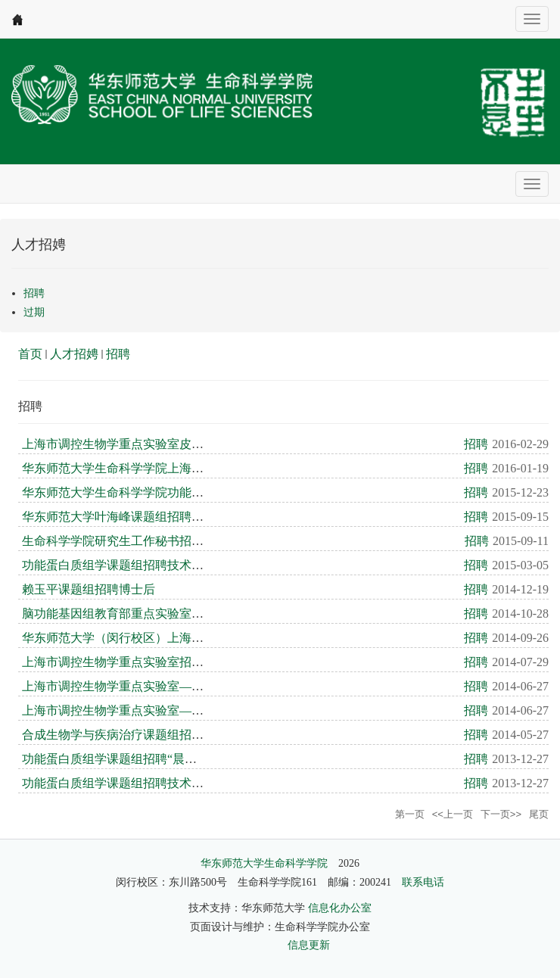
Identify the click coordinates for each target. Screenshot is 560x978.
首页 (30, 354)
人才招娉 (74, 354)
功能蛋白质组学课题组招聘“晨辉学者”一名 (136, 759)
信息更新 (309, 945)
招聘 (118, 354)
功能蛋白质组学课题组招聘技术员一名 (125, 565)
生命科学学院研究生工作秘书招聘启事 (125, 541)
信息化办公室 (340, 908)
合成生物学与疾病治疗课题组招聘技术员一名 (143, 735)
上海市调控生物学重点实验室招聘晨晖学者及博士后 (161, 662)
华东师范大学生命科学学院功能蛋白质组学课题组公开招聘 (179, 492)
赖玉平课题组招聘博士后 (89, 589)
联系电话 (423, 882)
